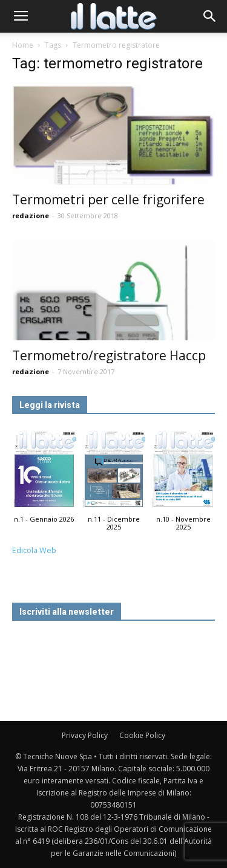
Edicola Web (34, 550)
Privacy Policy (85, 735)
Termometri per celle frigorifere (108, 199)
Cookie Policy (142, 735)
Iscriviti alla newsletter (67, 612)
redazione (31, 215)
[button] (210, 16)
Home (23, 45)
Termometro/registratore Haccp (109, 355)
